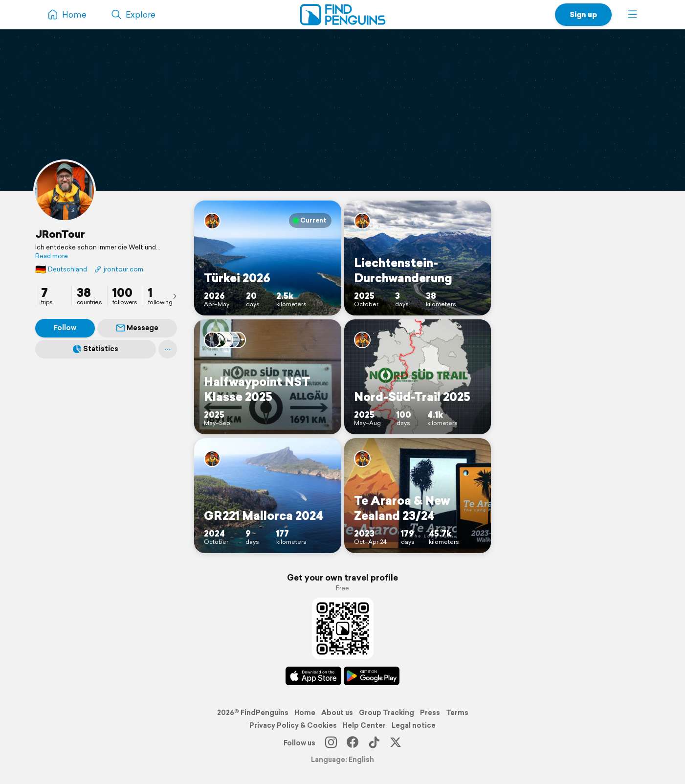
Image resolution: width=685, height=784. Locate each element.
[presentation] (175, 296)
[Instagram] (331, 743)
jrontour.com (119, 269)
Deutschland (61, 269)
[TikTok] (374, 743)
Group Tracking (387, 713)
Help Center (364, 725)
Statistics (96, 349)
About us (337, 713)
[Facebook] (353, 743)
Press (430, 713)
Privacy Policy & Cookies (293, 725)
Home (305, 713)
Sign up (583, 14)
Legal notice (414, 725)
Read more (52, 256)
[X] (396, 743)
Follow (65, 328)
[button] (633, 15)
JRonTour (60, 234)
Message (137, 328)
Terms (457, 713)
